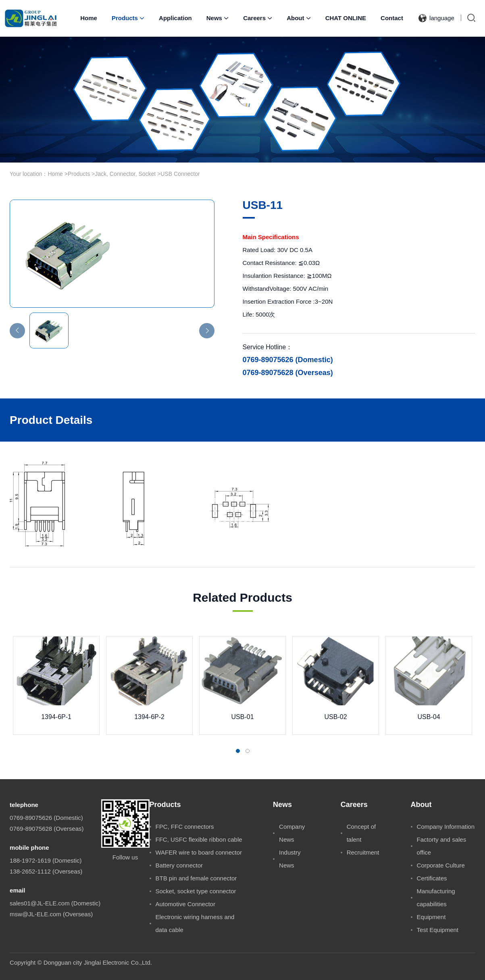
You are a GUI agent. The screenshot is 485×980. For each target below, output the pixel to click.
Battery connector (179, 865)
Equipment (431, 917)
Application (175, 18)
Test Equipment (438, 930)
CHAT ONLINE (346, 18)
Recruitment (363, 852)
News (218, 18)
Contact (392, 18)
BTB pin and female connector (196, 878)
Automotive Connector (185, 904)
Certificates (432, 878)
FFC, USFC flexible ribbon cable (199, 839)
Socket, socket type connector (196, 891)
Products (128, 18)
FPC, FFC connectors (185, 827)
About (299, 18)
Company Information (446, 827)
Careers (258, 18)
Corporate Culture (441, 865)
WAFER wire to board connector (199, 852)
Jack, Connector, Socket (125, 174)
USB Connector (180, 174)
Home (89, 18)
